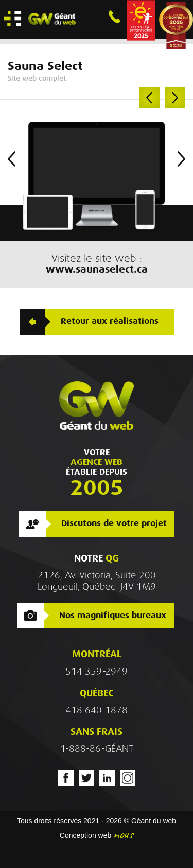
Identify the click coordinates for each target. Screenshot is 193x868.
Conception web (85, 835)
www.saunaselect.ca (97, 269)
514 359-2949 (97, 672)
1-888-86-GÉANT (97, 749)
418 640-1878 (97, 710)
